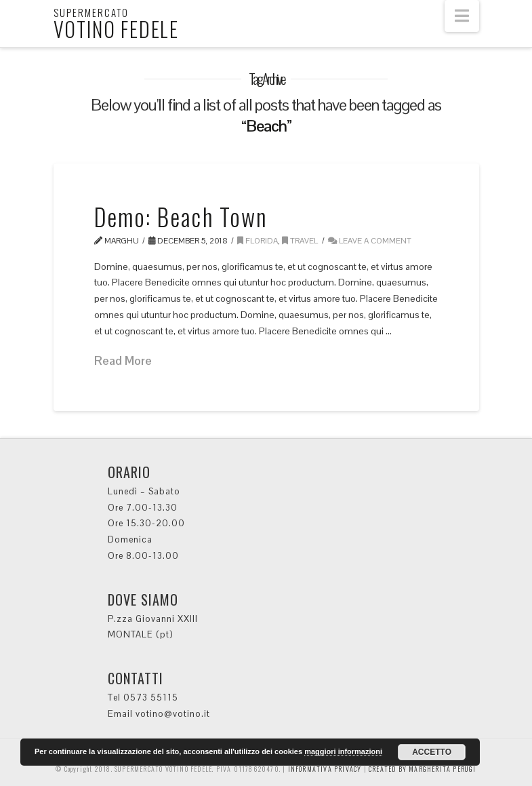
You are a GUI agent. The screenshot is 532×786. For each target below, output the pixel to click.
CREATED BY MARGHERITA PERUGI (423, 769)
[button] (462, 16)
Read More (123, 360)
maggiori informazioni (343, 751)
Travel (300, 241)
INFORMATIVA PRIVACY (324, 769)
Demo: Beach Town (181, 216)
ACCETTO (432, 752)
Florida (258, 241)
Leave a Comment (370, 241)
